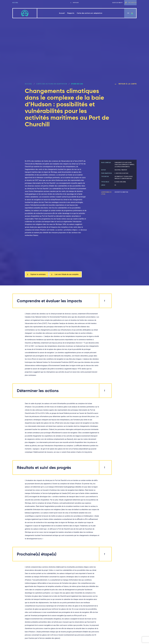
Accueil (15, 3)
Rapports (71, 13)
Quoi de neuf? (118, 3)
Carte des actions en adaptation (90, 13)
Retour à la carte (126, 84)
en (128, 13)
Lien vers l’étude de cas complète (65, 274)
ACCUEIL (28, 84)
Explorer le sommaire (36, 274)
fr (132, 13)
